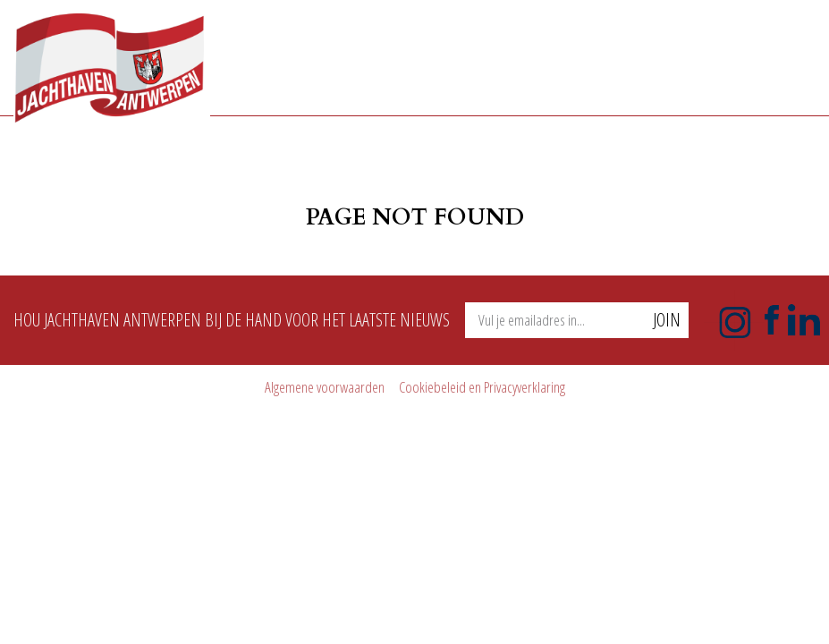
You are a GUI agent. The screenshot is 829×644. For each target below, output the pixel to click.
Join (667, 320)
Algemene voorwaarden (325, 387)
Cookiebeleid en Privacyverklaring (482, 387)
